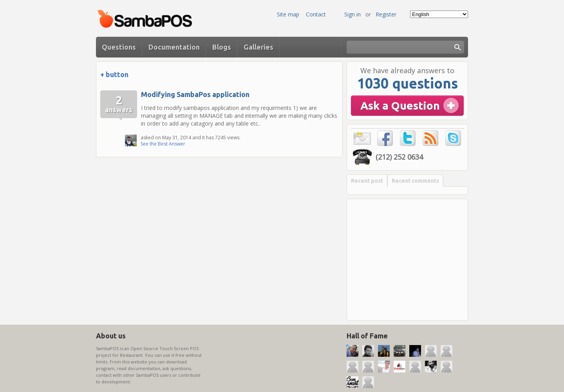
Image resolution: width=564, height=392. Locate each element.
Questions (119, 47)
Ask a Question (400, 105)
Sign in (352, 14)
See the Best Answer (163, 144)
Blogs (222, 47)
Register (386, 14)
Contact (316, 14)
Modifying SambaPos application (195, 94)
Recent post (367, 181)
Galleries (258, 47)
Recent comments (415, 181)
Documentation (174, 47)
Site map (288, 14)
